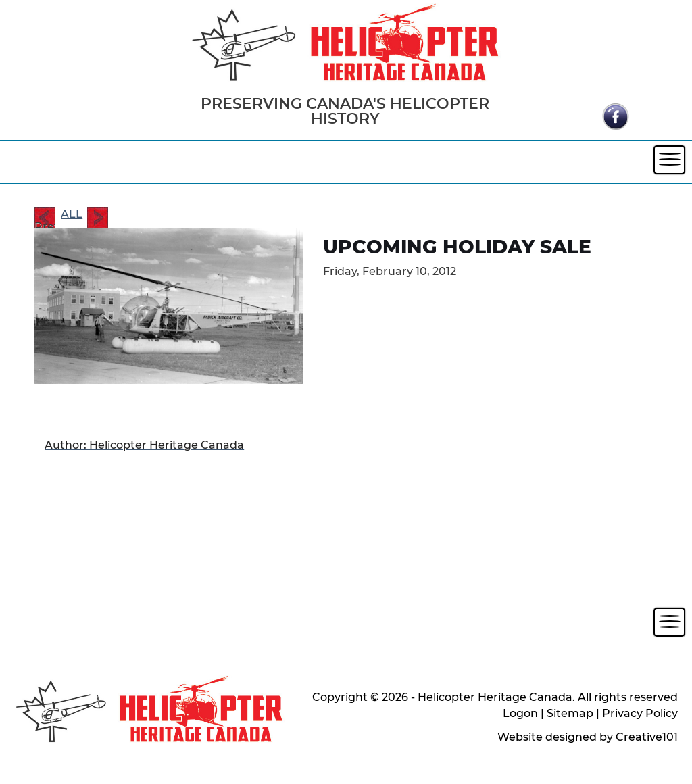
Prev (45, 219)
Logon (520, 713)
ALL (72, 214)
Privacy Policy (640, 713)
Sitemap (570, 713)
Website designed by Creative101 (588, 737)
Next (98, 218)
